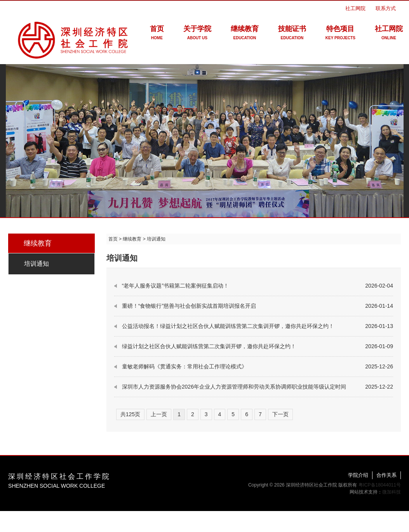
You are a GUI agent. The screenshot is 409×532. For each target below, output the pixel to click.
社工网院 (355, 8)
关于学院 (197, 34)
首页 (157, 34)
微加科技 (392, 492)
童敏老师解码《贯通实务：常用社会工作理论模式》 (184, 366)
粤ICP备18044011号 (380, 485)
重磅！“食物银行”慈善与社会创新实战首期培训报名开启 (189, 306)
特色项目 (340, 34)
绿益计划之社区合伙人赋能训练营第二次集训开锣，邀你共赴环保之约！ (209, 346)
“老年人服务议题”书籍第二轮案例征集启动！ (175, 286)
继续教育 (245, 34)
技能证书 (292, 34)
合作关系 (386, 475)
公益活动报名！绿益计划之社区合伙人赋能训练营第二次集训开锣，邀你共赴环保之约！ (228, 326)
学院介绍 (358, 475)
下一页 (280, 414)
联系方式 (386, 8)
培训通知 (37, 264)
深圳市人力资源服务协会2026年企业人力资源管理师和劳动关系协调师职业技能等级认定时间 (234, 387)
